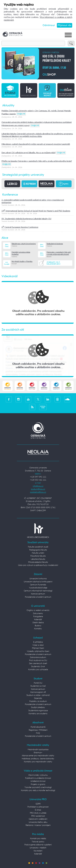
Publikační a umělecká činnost (38, 778)
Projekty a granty (38, 784)
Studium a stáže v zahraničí (38, 695)
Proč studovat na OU (38, 661)
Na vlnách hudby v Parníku (22, 262)
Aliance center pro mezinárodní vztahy (38, 756)
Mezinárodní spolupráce (38, 750)
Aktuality (8, 106)
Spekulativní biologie (55, 244)
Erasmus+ (38, 753)
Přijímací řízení (38, 648)
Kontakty (38, 629)
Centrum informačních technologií (38, 591)
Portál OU (38, 683)
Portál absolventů (38, 727)
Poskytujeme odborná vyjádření (38, 845)
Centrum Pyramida (38, 585)
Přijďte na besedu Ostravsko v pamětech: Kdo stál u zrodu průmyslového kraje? (37, 161)
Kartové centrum (38, 594)
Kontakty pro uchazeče (38, 670)
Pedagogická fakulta (38, 550)
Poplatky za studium (38, 701)
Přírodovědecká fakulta (38, 562)
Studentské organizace (38, 711)
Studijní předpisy (38, 707)
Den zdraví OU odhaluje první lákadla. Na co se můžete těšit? (29, 153)
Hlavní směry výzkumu (38, 775)
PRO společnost (38, 816)
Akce (5, 238)
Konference (10, 195)
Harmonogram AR (38, 692)
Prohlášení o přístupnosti (38, 807)
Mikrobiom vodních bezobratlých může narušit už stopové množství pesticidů (36, 144)
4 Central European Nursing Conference (20, 227)
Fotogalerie (38, 617)
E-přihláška (38, 642)
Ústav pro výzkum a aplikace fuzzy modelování (38, 565)
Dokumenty (38, 614)
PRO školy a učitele (38, 813)
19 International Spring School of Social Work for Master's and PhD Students (36, 211)
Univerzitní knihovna (38, 579)
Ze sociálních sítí (13, 330)
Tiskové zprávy (38, 842)
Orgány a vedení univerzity (38, 610)
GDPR (38, 804)
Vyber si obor (38, 645)
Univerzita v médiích (38, 848)
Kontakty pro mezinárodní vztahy (38, 762)
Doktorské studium (38, 657)
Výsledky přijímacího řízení (38, 651)
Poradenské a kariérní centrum (38, 597)
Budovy (38, 626)
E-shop (38, 810)
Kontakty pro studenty (38, 714)
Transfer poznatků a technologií (38, 787)
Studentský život (38, 667)
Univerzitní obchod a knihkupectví (38, 582)
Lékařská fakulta (38, 559)
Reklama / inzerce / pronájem (38, 825)
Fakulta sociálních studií (38, 547)
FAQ (38, 733)
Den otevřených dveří (38, 664)
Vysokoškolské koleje (38, 588)
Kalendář (38, 620)
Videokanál (10, 276)
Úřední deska (38, 623)
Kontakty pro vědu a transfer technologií (38, 791)
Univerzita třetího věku (38, 822)
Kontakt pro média (38, 839)
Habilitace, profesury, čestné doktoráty (38, 759)
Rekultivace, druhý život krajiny (24, 244)
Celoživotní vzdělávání (38, 819)
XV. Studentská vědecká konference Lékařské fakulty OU (26, 219)
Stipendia (38, 698)
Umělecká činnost (38, 781)
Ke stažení (38, 851)
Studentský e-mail (38, 686)
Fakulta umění (38, 553)
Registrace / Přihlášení (38, 730)
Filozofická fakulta (38, 556)
